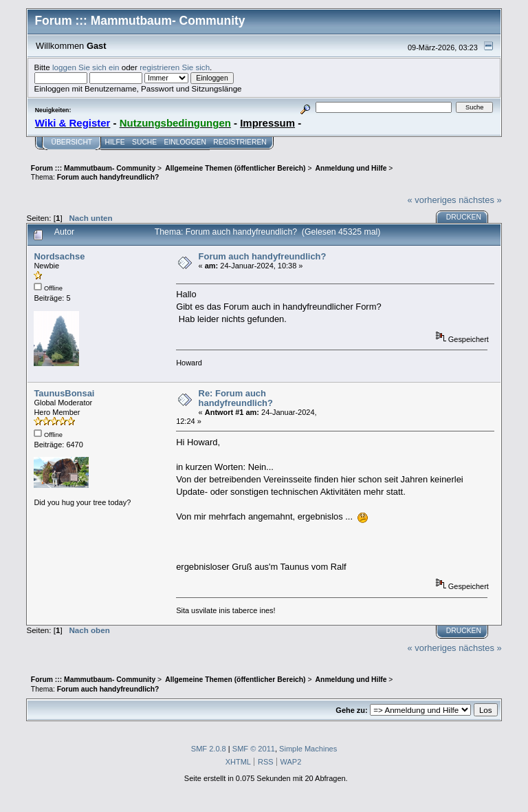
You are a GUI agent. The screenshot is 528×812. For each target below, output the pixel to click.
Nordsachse (59, 256)
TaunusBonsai (64, 393)
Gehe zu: (351, 710)
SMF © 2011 (254, 749)
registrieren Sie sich (175, 67)
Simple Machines (308, 749)
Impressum (267, 123)
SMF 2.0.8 (209, 749)
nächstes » (480, 200)
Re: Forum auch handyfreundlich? (236, 398)
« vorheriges (432, 200)
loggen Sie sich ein (86, 67)
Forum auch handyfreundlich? (263, 256)
